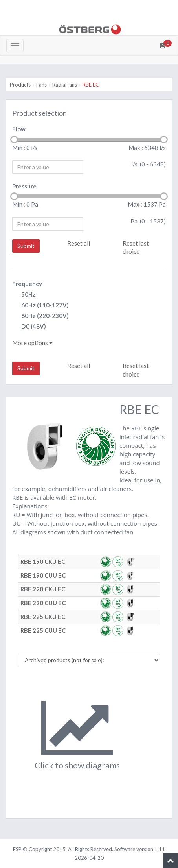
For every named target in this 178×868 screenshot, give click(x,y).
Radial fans (65, 85)
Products (20, 85)
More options (32, 343)
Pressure (24, 186)
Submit (26, 246)
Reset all (79, 243)
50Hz (24, 295)
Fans (41, 85)
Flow (19, 129)
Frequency (27, 284)
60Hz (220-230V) (40, 316)
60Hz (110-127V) (40, 306)
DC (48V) (29, 327)
